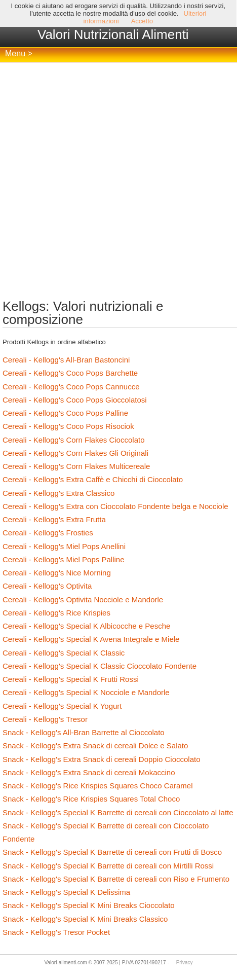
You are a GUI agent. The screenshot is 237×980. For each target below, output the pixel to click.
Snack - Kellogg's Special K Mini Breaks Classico (85, 919)
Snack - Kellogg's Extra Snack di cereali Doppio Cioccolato (102, 759)
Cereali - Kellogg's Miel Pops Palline (63, 559)
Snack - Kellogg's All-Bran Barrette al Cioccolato (84, 732)
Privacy (185, 963)
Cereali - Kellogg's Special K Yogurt (62, 706)
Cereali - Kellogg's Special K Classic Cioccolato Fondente (100, 666)
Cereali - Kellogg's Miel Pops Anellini (64, 546)
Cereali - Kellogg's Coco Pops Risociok (68, 426)
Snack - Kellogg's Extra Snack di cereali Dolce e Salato (95, 746)
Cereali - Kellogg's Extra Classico (58, 493)
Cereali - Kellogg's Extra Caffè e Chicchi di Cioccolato (93, 479)
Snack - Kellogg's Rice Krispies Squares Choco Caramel (98, 786)
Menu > (19, 53)
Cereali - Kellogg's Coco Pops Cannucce (71, 387)
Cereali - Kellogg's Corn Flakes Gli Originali (75, 453)
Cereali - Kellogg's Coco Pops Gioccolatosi (75, 400)
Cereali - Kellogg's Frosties (48, 533)
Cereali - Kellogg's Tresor (45, 719)
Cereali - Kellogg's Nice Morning (57, 573)
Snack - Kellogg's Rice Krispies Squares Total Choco (91, 799)
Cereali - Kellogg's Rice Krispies (56, 613)
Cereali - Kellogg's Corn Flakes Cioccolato (73, 440)
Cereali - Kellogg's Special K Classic (64, 653)
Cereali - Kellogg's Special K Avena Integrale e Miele (91, 639)
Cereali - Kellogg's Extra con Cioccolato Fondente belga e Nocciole (115, 506)
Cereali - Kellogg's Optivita (47, 586)
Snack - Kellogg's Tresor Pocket (56, 932)
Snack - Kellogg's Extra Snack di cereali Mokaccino (89, 772)
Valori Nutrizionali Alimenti (113, 34)
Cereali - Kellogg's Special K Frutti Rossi (71, 679)
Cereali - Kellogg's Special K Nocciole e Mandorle (86, 692)
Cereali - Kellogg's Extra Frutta (54, 519)
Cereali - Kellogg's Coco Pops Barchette (70, 373)
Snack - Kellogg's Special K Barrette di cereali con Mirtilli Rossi (108, 866)
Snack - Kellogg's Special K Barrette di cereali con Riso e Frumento (116, 879)
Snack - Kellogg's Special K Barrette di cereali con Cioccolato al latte (118, 812)
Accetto (142, 21)
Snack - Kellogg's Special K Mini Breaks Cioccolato (89, 905)
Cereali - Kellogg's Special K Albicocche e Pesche (86, 626)
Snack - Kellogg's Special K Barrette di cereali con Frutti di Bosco (112, 852)
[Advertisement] (118, 181)
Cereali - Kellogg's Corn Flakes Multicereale (76, 466)
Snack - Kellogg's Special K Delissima (66, 892)
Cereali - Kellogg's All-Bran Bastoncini (66, 360)
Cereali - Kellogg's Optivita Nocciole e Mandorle (83, 600)
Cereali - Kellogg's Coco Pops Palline (65, 413)
